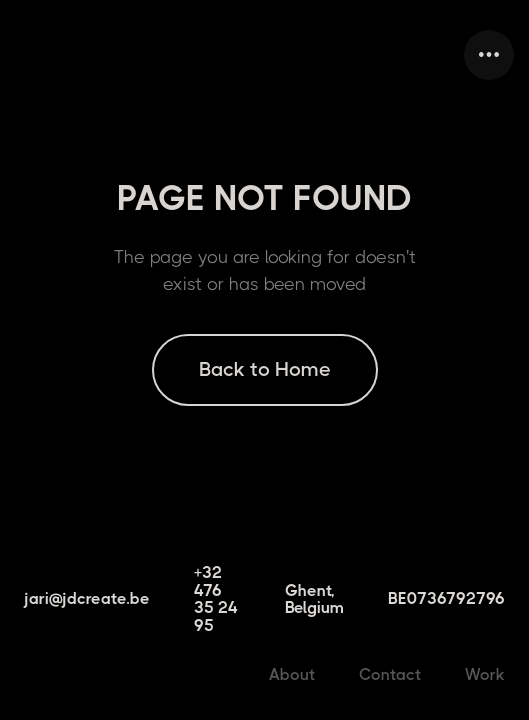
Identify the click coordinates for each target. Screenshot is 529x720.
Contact (390, 674)
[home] (20, 55)
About (292, 674)
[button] (489, 55)
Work (485, 674)
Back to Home (265, 369)
